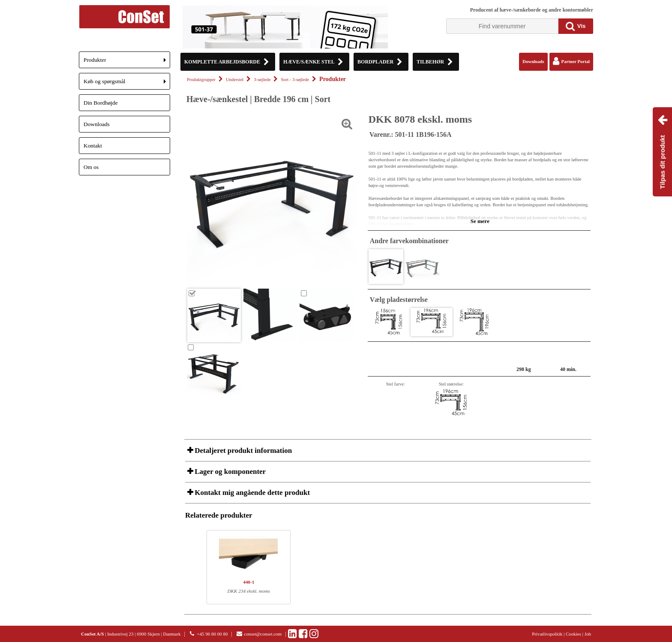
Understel (235, 80)
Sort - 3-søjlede (295, 80)
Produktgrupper (201, 80)
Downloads (97, 124)
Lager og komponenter (229, 472)
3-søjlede (262, 80)
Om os (91, 167)
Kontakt (93, 146)
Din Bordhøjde (101, 103)
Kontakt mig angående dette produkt (251, 493)
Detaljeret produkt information (242, 451)
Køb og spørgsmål (127, 84)
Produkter (127, 62)
